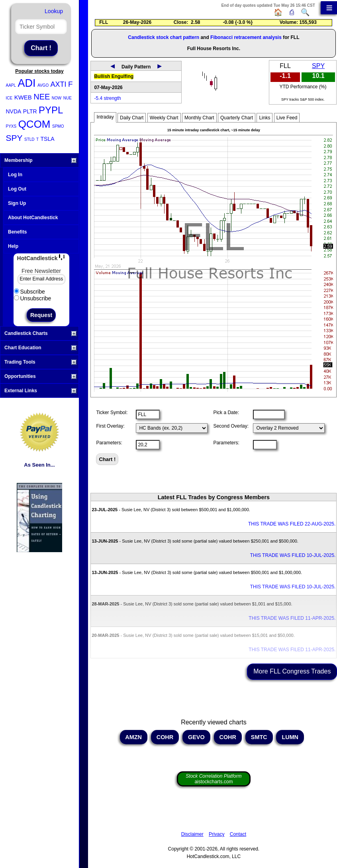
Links (265, 118)
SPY (14, 138)
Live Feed (287, 118)
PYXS (11, 126)
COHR (165, 737)
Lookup (54, 11)
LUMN (290, 737)
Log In (15, 175)
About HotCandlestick (33, 218)
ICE (9, 98)
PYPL (51, 110)
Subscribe (29, 292)
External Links (40, 391)
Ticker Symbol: (112, 413)
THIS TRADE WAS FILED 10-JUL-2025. (293, 555)
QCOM (34, 124)
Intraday (105, 117)
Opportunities (40, 376)
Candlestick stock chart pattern (164, 37)
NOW (57, 98)
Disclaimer (192, 834)
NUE (68, 98)
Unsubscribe (33, 298)
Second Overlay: (231, 426)
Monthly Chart (199, 118)
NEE (42, 97)
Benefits (17, 232)
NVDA (14, 111)
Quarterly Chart (237, 118)
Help (13, 246)
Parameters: (109, 443)
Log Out (17, 189)
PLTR (30, 111)
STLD (29, 139)
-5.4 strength (107, 98)
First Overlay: (110, 426)
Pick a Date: (226, 413)
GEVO (196, 737)
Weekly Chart (164, 118)
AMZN (134, 737)
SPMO (58, 126)
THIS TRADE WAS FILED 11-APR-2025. (292, 618)
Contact (238, 834)
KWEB (23, 97)
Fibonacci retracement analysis (246, 37)
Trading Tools (40, 362)
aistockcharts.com (214, 779)
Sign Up (17, 203)
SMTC (259, 737)
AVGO (43, 85)
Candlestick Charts (40, 333)
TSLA (48, 139)
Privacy (217, 834)
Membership (40, 160)
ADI (27, 83)
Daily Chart (132, 118)
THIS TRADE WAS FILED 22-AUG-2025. (292, 524)
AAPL (11, 85)
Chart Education (40, 348)
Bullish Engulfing (114, 76)
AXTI (59, 84)
